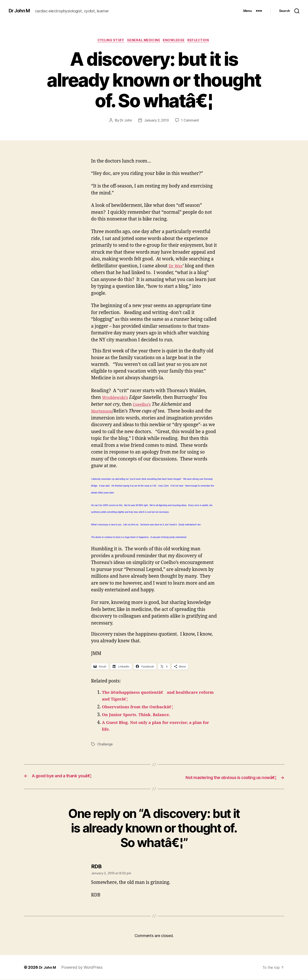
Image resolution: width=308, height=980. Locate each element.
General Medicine (144, 41)
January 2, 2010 (156, 121)
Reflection (203, 41)
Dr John (125, 121)
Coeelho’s (143, 405)
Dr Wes (176, 267)
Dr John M (21, 11)
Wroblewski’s (117, 398)
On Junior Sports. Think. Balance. (140, 716)
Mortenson (103, 412)
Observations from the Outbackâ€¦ (142, 708)
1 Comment (191, 121)
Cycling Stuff (108, 41)
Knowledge (176, 41)
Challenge (105, 745)
